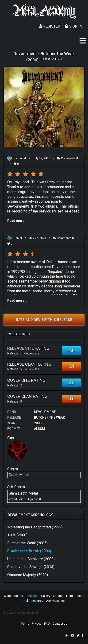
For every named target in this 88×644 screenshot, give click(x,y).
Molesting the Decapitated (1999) (35, 527)
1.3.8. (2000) (17, 535)
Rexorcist (20, 158)
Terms (25, 624)
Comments (67, 158)
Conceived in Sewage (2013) (31, 567)
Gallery (46, 596)
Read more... (17, 221)
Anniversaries (55, 601)
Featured (37, 601)
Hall (26, 601)
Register (50, 26)
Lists (69, 596)
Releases (32, 596)
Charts (80, 596)
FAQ (47, 624)
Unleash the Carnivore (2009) (31, 559)
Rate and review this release (44, 320)
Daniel (18, 238)
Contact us (60, 624)
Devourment (45, 412)
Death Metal (19, 475)
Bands (19, 596)
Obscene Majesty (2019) (28, 575)
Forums (58, 596)
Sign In (73, 26)
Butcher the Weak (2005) (27, 543)
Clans (8, 596)
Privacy (37, 624)
